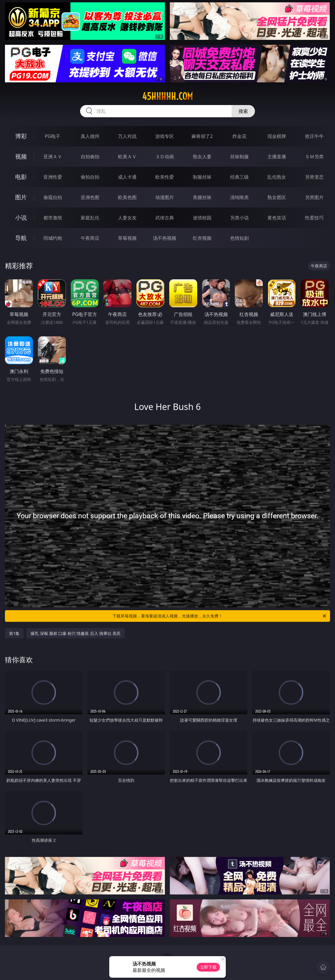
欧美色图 (127, 197)
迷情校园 (202, 218)
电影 (21, 177)
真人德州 (90, 136)
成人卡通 (127, 177)
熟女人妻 (202, 157)
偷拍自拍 (90, 177)
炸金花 (239, 136)
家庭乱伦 (90, 218)
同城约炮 (53, 238)
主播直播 (277, 157)
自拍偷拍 (90, 157)
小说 (21, 218)
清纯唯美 (239, 197)
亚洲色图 (90, 197)
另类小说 (239, 218)
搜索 (243, 111)
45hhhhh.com (167, 96)
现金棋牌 (277, 136)
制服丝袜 (202, 177)
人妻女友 (127, 218)
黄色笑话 (277, 218)
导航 (21, 238)
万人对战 (127, 136)
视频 (21, 156)
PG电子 (53, 136)
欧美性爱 (165, 177)
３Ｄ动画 (165, 157)
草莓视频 (127, 238)
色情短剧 (239, 238)
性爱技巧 (314, 218)
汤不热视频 (165, 238)
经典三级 (239, 177)
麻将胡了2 (202, 136)
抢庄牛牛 (314, 136)
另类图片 (314, 197)
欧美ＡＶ (127, 157)
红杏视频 (202, 238)
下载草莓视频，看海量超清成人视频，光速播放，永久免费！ (220, 616)
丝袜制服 (239, 157)
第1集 (14, 633)
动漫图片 (165, 197)
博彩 (21, 136)
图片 (21, 197)
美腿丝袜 (202, 197)
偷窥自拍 (53, 197)
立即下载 (208, 967)
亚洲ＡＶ (53, 157)
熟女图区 (277, 197)
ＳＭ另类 (314, 157)
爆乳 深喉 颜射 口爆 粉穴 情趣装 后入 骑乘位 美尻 (76, 633)
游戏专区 (165, 136)
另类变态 (314, 177)
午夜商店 (90, 238)
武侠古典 (165, 218)
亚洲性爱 (53, 177)
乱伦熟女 (277, 177)
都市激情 (53, 218)
